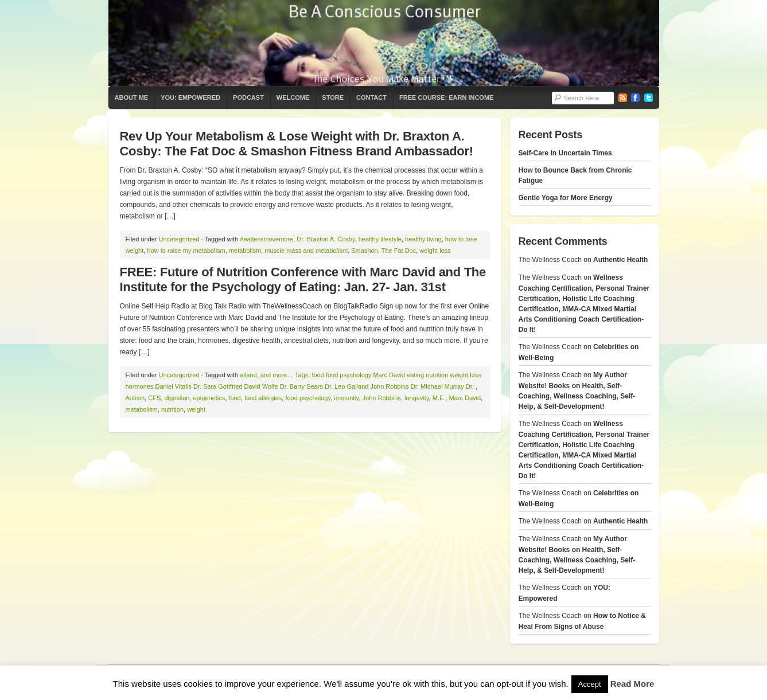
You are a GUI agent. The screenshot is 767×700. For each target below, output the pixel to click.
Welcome (293, 97)
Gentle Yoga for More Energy (566, 198)
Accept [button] (590, 684)
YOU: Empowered (190, 97)
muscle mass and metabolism (306, 251)
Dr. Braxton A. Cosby (326, 239)
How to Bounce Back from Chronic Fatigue (575, 175)
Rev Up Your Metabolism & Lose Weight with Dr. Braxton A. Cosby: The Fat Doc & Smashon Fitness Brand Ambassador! (297, 144)
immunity (346, 398)
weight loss (435, 251)
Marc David (465, 398)
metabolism (245, 251)
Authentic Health (620, 260)
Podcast (248, 97)
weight (196, 409)
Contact (371, 97)
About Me (132, 97)
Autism (135, 398)
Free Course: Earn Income (446, 97)
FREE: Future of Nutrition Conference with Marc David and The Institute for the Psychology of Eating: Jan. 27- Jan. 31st (303, 279)
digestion (177, 398)
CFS (154, 398)
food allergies (263, 398)
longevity (417, 398)
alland (248, 375)
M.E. (439, 398)
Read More (632, 684)
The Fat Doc (399, 251)
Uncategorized (179, 239)
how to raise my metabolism (186, 251)
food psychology (308, 398)
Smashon (364, 251)
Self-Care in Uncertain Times (565, 153)
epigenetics (209, 398)
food (234, 398)
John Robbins (382, 398)
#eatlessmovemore (266, 239)
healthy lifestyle (380, 239)
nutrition (172, 409)
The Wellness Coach (384, 43)
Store (333, 97)
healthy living (423, 239)
